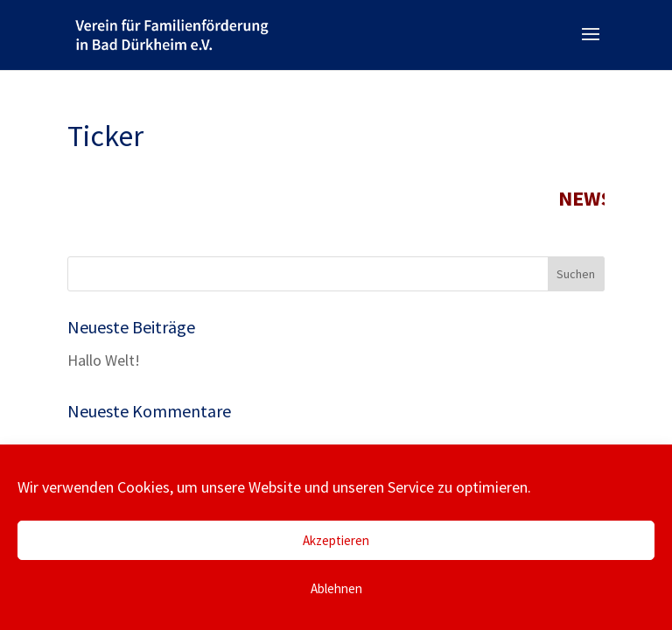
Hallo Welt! (104, 360)
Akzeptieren (336, 540)
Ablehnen (336, 588)
